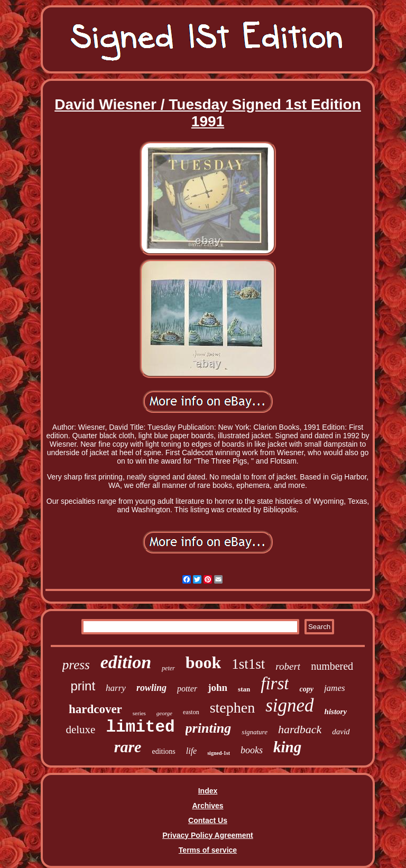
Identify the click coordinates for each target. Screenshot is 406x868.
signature (255, 732)
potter (187, 689)
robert (288, 666)
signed (289, 705)
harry (116, 688)
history (336, 712)
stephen (233, 708)
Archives (207, 806)
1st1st (248, 664)
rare (128, 747)
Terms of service (208, 850)
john (218, 687)
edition (126, 662)
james (335, 688)
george (164, 713)
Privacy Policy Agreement (207, 835)
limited (140, 727)
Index (208, 791)
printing (209, 728)
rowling (151, 688)
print (83, 686)
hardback (300, 729)
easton (191, 712)
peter (168, 668)
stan (244, 689)
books (252, 750)
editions (163, 751)
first (275, 684)
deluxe (80, 730)
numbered (332, 666)
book (204, 662)
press (76, 665)
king (287, 747)
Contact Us (208, 820)
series (139, 713)
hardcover (95, 709)
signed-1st (219, 753)
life (191, 751)
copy (306, 689)
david (341, 732)
